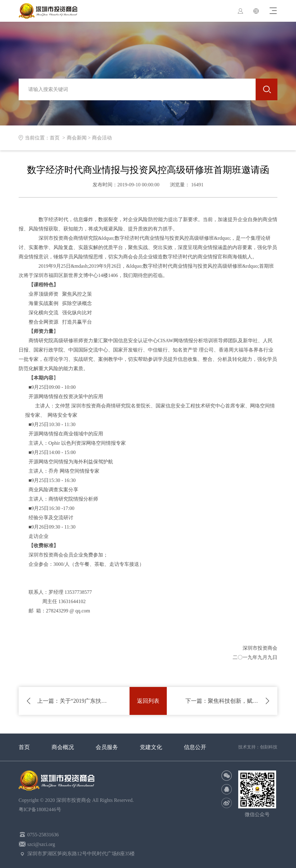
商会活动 (102, 138)
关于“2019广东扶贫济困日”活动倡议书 (74, 701)
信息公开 (195, 747)
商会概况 (63, 747)
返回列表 (148, 701)
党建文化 (151, 747)
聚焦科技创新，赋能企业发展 (222, 701)
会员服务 (107, 747)
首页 (24, 747)
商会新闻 (77, 138)
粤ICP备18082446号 (41, 809)
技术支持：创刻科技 (258, 747)
